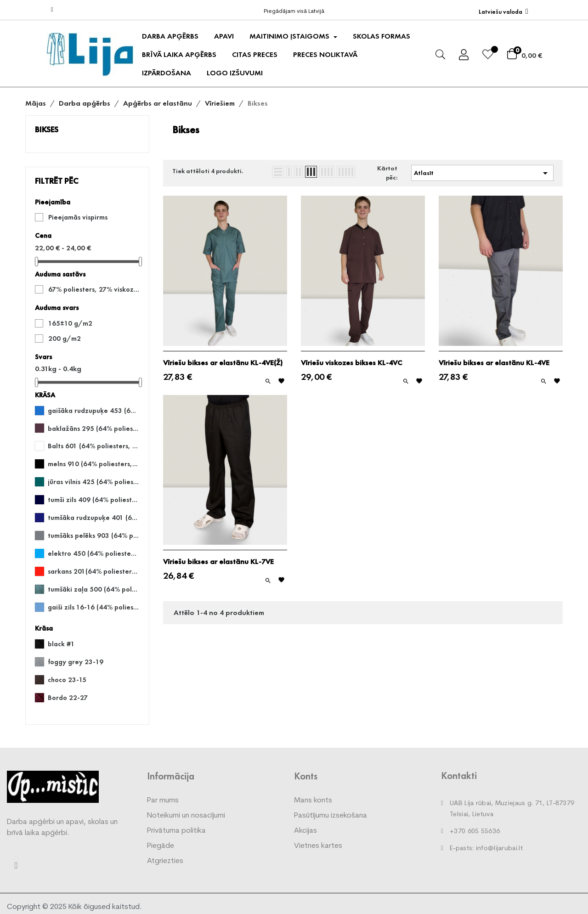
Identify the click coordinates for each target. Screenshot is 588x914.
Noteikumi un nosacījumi (186, 816)
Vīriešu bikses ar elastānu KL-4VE (494, 363)
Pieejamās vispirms (78, 217)
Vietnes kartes (318, 846)
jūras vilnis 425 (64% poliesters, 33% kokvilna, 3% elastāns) (93, 482)
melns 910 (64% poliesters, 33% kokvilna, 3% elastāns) (93, 464)
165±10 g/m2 (70, 323)
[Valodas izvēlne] (503, 12)
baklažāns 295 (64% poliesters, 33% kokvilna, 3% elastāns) (93, 429)
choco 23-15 (67, 680)
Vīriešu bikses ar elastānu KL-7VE (218, 562)
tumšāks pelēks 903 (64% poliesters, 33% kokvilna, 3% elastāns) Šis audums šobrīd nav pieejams (93, 536)
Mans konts (313, 801)
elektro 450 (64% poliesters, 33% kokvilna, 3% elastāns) (93, 553)
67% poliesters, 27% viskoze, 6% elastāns (94, 289)
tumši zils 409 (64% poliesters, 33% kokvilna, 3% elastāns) (93, 500)
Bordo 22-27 (68, 698)
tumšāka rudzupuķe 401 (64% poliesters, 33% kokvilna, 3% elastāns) (93, 518)
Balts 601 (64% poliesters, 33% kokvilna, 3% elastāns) (93, 446)
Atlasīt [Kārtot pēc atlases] (482, 173)
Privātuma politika (176, 831)
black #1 (61, 644)
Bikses (47, 129)
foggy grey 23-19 (76, 662)
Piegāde (161, 846)
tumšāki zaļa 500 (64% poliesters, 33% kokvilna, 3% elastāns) (93, 589)
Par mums (163, 801)
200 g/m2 (65, 339)
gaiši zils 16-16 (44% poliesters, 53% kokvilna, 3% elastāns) (93, 607)
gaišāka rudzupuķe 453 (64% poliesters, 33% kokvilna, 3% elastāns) (93, 411)
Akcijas (305, 831)
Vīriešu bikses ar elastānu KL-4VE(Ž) (223, 363)
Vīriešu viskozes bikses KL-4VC (351, 363)
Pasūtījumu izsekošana (331, 816)
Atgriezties (165, 861)
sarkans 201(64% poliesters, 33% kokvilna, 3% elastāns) (93, 571)
